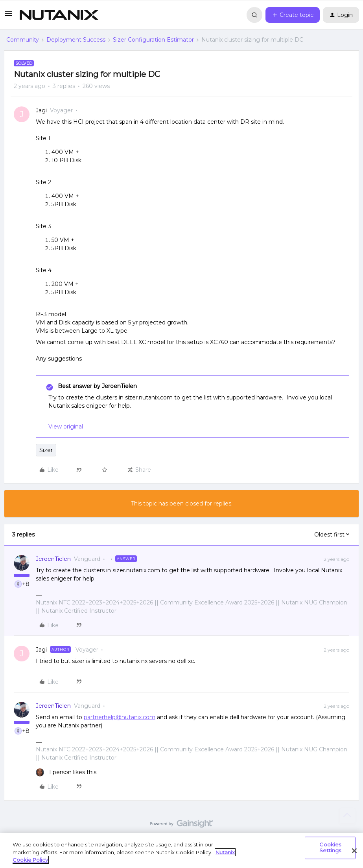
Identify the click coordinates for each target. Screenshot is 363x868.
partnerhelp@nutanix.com (120, 717)
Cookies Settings (330, 848)
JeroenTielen (53, 559)
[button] (9, 16)
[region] (181, 851)
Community (23, 40)
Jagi (41, 110)
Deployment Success (76, 40)
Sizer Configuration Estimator (153, 40)
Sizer (46, 450)
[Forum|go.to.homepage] (59, 15)
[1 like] (66, 772)
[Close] (354, 851)
